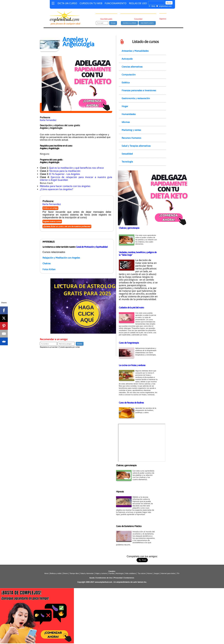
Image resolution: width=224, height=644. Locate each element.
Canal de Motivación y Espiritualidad (92, 247)
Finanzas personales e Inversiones (139, 90)
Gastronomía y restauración (136, 98)
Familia (111, 573)
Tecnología (127, 162)
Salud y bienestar (87, 573)
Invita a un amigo (50, 208)
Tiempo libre (74, 573)
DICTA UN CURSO (67, 3)
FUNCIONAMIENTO (116, 3)
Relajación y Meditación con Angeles (61, 258)
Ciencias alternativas (132, 67)
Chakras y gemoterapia (129, 228)
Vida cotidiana (130, 573)
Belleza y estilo (56, 573)
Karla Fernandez (48, 120)
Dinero (65, 573)
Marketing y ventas (131, 130)
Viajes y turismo (101, 573)
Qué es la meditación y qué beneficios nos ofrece (76, 168)
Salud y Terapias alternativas (136, 146)
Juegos (156, 573)
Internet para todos (168, 573)
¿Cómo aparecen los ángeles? (56, 189)
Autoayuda (127, 59)
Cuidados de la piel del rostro (131, 307)
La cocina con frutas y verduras (132, 365)
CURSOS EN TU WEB (91, 3)
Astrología (120, 573)
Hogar (125, 106)
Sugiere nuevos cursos (52, 221)
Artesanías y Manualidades (135, 51)
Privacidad (118, 578)
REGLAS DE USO (138, 3)
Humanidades (129, 114)
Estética (126, 82)
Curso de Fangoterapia (129, 343)
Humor (149, 573)
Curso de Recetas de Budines (131, 403)
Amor (47, 573)
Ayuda (92, 578)
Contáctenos (129, 578)
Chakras (47, 263)
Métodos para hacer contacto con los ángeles (65, 186)
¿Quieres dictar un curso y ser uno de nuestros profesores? (67, 226)
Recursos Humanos (131, 138)
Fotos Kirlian (49, 269)
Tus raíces (142, 573)
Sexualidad (127, 154)
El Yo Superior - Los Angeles (65, 174)
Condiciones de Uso (104, 578)
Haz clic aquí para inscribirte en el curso (76, 108)
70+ (178, 573)
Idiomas (126, 122)
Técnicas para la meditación (65, 171)
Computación (129, 75)
